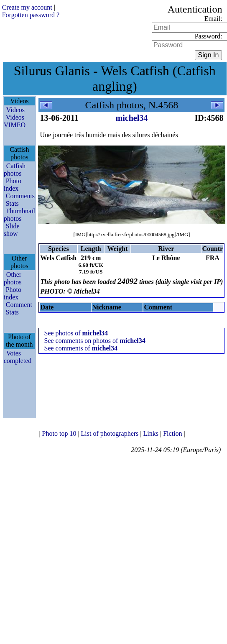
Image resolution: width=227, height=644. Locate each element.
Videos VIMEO (15, 121)
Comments (20, 196)
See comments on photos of (94, 341)
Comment (19, 305)
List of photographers (111, 433)
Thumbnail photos (19, 215)
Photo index (13, 185)
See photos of (76, 333)
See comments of (81, 348)
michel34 (132, 118)
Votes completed (18, 357)
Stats (12, 203)
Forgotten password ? (31, 15)
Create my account (27, 7)
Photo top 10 (60, 433)
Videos (15, 110)
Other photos (13, 278)
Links (152, 433)
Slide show (12, 230)
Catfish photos (15, 170)
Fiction (173, 433)
